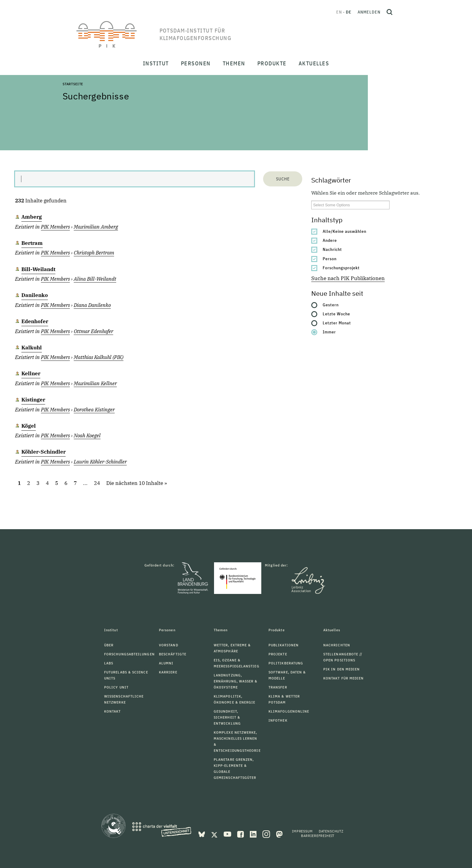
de (349, 12)
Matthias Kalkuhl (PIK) (99, 357)
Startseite (73, 84)
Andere (330, 240)
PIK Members (55, 227)
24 (97, 483)
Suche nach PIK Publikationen (348, 278)
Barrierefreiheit (318, 836)
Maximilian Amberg (96, 227)
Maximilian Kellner (95, 383)
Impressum (302, 831)
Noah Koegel (87, 436)
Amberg (32, 217)
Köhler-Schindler (43, 452)
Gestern (331, 305)
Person (330, 259)
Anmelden (369, 12)
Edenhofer (35, 321)
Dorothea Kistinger (94, 410)
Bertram (32, 243)
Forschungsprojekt (341, 268)
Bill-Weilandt (38, 269)
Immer (329, 332)
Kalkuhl (32, 348)
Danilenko (35, 295)
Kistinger (33, 400)
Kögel (29, 426)
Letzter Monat (337, 323)
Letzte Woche (336, 314)
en (339, 12)
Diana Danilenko (92, 305)
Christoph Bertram (94, 253)
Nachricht (332, 249)
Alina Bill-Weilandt (95, 279)
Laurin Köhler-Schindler (100, 462)
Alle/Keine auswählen (345, 231)
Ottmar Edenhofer (93, 331)
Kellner (31, 373)
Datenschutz (331, 831)
